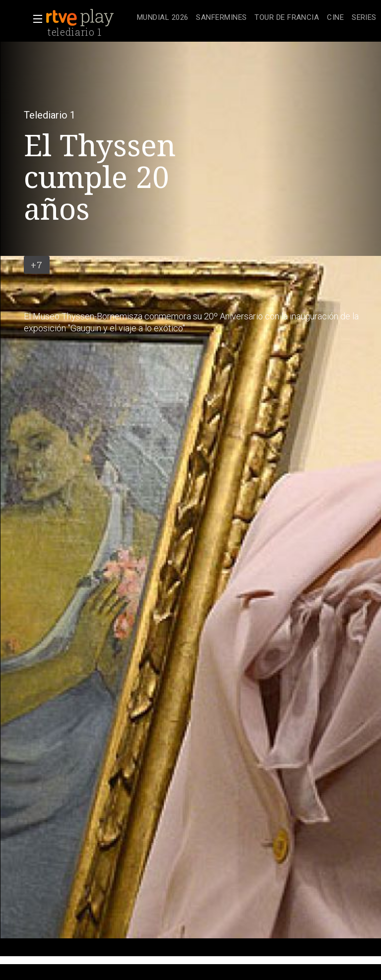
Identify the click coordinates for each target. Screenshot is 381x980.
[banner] (89, 18)
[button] (35, 19)
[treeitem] (162, 18)
